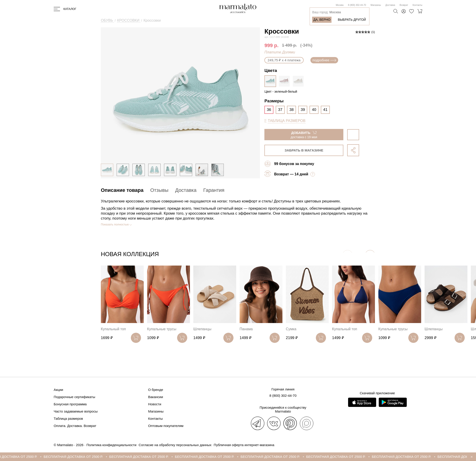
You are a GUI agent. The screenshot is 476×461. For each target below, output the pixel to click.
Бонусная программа (70, 404)
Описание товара (122, 190)
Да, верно (322, 20)
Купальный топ (113, 329)
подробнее (324, 60)
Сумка (291, 329)
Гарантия (214, 190)
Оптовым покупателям (166, 426)
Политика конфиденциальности (111, 445)
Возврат (404, 5)
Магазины (376, 5)
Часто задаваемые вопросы (76, 411)
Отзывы (159, 190)
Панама (246, 329)
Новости (155, 404)
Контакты (417, 5)
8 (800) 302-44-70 (357, 5)
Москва (340, 5)
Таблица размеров (68, 419)
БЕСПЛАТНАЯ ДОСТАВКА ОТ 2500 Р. (80, 457)
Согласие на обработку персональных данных (175, 445)
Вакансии (156, 397)
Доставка (390, 5)
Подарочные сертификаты (74, 397)
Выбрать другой (352, 20)
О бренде (156, 390)
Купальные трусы (162, 329)
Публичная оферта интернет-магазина (244, 445)
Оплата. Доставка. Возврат (75, 426)
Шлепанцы (202, 329)
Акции (58, 390)
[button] (370, 255)
